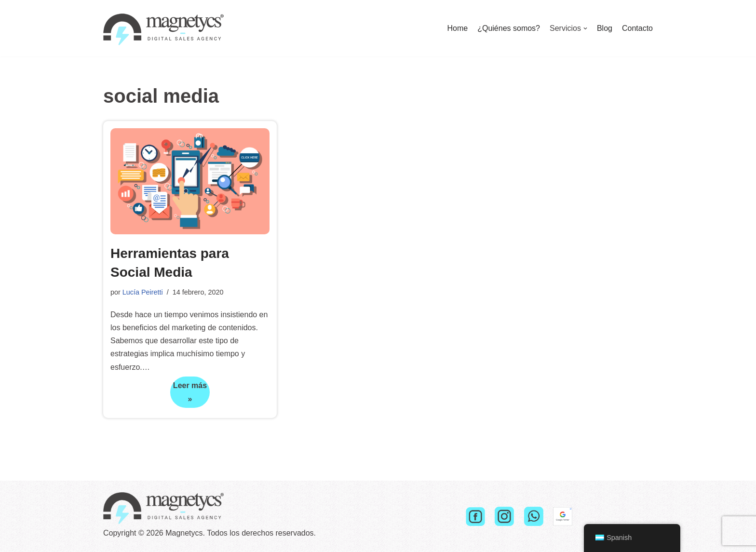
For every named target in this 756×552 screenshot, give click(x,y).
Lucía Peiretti (143, 292)
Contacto (637, 28)
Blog (605, 28)
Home (457, 28)
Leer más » (189, 394)
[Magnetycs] (163, 28)
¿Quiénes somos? (509, 28)
